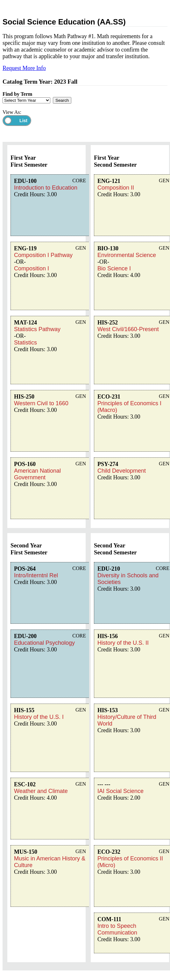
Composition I (32, 268)
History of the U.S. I (39, 717)
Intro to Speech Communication (117, 929)
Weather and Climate (41, 791)
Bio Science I (114, 268)
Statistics (25, 343)
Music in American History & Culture (50, 862)
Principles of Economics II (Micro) (130, 862)
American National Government (37, 474)
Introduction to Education (46, 188)
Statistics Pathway (37, 329)
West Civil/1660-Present (128, 329)
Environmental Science (127, 255)
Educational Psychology (44, 643)
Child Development (122, 471)
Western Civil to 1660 (41, 403)
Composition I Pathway (43, 255)
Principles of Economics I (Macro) (129, 407)
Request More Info (24, 68)
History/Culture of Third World (127, 720)
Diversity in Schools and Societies (128, 579)
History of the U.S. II (123, 643)
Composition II (116, 188)
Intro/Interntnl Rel (36, 575)
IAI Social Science (120, 791)
